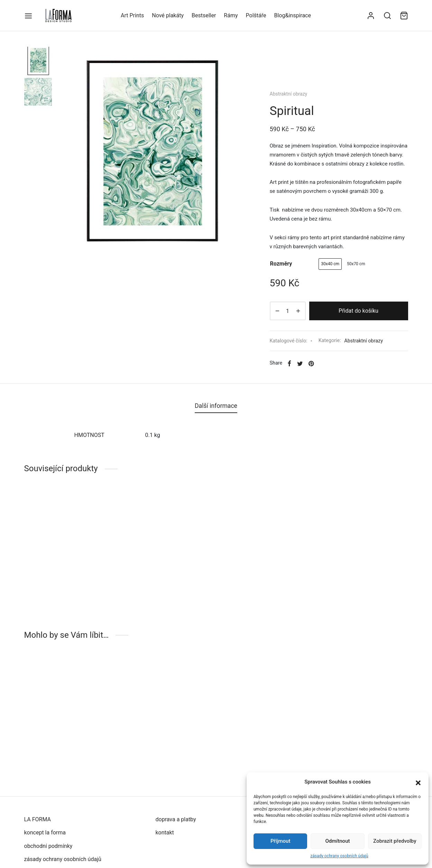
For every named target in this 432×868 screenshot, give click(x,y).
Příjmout (280, 841)
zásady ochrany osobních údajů (339, 856)
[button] (418, 782)
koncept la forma (45, 833)
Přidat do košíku (359, 311)
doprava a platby (176, 819)
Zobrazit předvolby (395, 841)
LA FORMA (38, 819)
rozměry (281, 264)
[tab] (216, 406)
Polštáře (256, 15)
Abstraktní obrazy (289, 94)
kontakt (165, 833)
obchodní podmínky (48, 846)
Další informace (216, 406)
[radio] (330, 264)
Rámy (231, 15)
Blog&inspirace (292, 15)
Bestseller (204, 15)
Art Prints (132, 15)
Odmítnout (338, 841)
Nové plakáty (168, 15)
